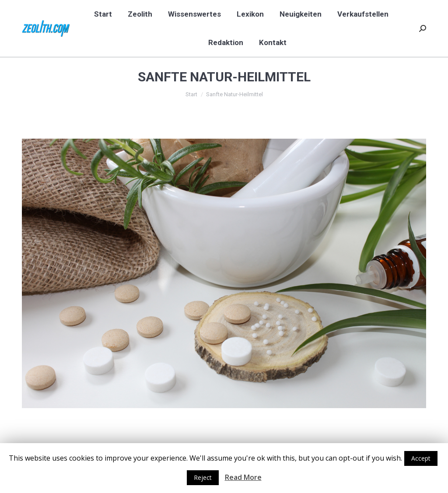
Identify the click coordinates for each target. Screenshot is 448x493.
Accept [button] (421, 458)
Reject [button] (203, 477)
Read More (243, 477)
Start (191, 94)
